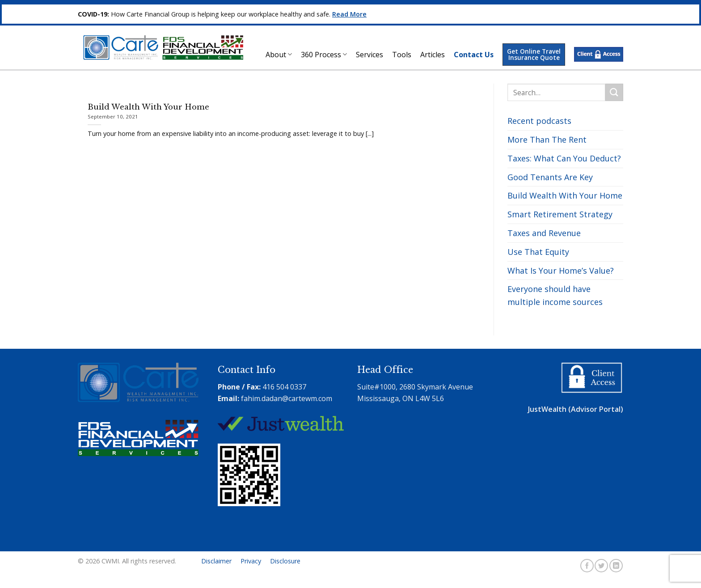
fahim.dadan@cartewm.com (287, 398)
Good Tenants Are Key (550, 177)
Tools (402, 55)
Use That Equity (538, 252)
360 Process (324, 55)
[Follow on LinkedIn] (616, 566)
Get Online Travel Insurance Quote (534, 54)
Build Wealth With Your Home (565, 195)
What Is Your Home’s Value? (561, 271)
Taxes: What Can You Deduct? (564, 158)
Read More (349, 14)
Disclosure (285, 561)
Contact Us (474, 55)
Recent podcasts (539, 121)
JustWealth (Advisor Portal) (576, 409)
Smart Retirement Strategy (560, 214)
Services (370, 55)
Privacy (251, 561)
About (279, 55)
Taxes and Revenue (544, 233)
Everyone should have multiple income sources (555, 295)
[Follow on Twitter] (601, 566)
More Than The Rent (547, 140)
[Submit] (614, 92)
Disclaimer (216, 561)
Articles (433, 55)
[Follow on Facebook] (587, 566)
